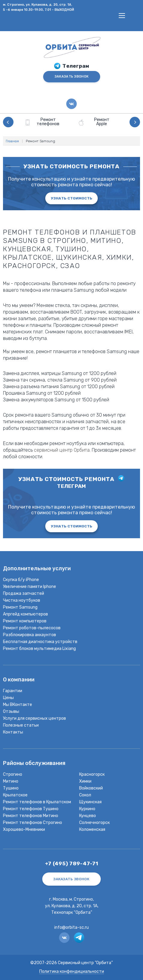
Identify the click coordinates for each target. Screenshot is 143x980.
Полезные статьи (21, 725)
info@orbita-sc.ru (71, 927)
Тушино (11, 788)
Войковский (91, 788)
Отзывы (11, 711)
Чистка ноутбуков (22, 600)
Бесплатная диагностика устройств (40, 642)
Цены (8, 698)
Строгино (13, 774)
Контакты (13, 732)
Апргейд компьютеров (25, 614)
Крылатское (15, 795)
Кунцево (88, 816)
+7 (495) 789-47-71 (71, 864)
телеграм (71, 486)
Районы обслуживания (34, 764)
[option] (45, 122)
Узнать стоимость (72, 198)
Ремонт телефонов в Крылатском (37, 802)
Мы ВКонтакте (18, 705)
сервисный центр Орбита (62, 450)
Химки (85, 781)
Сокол (85, 795)
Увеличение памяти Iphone (30, 587)
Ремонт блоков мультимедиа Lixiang (39, 649)
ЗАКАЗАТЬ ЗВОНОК (71, 77)
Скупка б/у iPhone (21, 580)
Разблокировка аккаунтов (30, 635)
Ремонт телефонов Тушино (31, 809)
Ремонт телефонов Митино (31, 816)
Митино (11, 781)
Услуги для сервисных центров (34, 718)
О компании (19, 680)
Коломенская (92, 829)
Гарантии (13, 691)
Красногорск (92, 774)
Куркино (87, 809)
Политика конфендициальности (72, 972)
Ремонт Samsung (20, 607)
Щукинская (90, 802)
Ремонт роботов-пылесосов (32, 628)
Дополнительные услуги (37, 569)
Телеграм (76, 66)
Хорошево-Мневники (24, 829)
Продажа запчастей (24, 593)
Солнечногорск (94, 823)
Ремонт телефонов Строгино (33, 823)
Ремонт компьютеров (25, 621)
